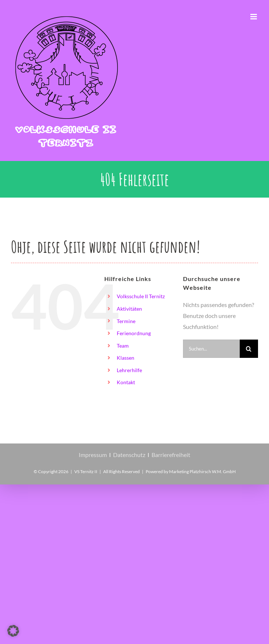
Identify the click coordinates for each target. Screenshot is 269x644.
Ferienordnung (134, 333)
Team (123, 346)
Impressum (93, 455)
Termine (126, 321)
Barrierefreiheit (171, 455)
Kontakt (126, 382)
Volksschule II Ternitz (141, 296)
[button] (13, 631)
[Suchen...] (211, 349)
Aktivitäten (129, 309)
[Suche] (249, 349)
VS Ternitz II (86, 471)
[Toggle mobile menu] (254, 17)
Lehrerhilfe (129, 370)
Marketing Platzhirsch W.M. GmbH (202, 471)
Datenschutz (129, 455)
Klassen (126, 358)
